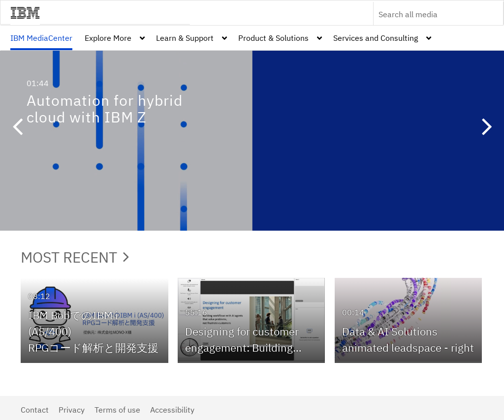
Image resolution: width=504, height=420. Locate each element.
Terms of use (117, 410)
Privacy (72, 410)
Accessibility (172, 410)
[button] (17, 128)
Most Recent (75, 257)
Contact (35, 410)
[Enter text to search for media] (428, 14)
